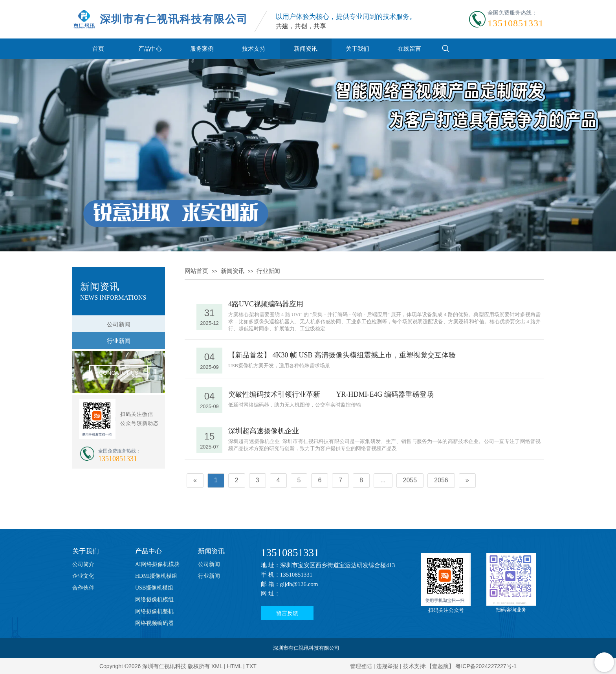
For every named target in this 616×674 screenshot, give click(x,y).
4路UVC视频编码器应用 (266, 304)
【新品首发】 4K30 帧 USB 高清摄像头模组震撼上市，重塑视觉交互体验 (342, 355)
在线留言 (409, 49)
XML (217, 666)
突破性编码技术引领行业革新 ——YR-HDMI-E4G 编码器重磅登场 (331, 394)
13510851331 (290, 553)
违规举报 (387, 666)
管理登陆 (361, 666)
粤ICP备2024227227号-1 (486, 666)
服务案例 (202, 49)
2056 (441, 480)
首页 (98, 49)
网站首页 (196, 271)
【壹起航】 (440, 666)
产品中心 (150, 49)
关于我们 (357, 49)
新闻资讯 (306, 49)
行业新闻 (268, 271)
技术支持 (254, 49)
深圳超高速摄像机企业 (264, 431)
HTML (235, 666)
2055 (410, 480)
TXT (251, 666)
